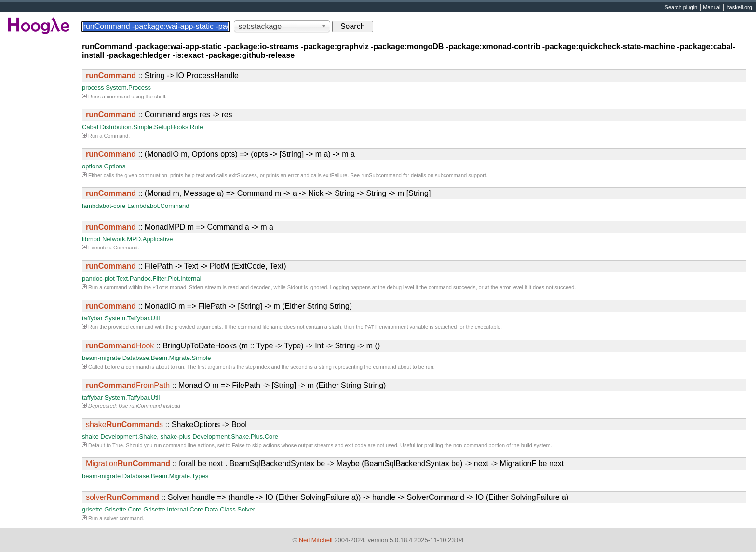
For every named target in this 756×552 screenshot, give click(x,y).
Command (116, 136)
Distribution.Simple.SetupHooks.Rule (152, 127)
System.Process (128, 88)
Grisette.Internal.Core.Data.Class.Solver (199, 511)
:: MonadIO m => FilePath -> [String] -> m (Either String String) (219, 307)
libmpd (91, 239)
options (92, 166)
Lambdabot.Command (158, 206)
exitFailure (335, 175)
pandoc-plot (98, 279)
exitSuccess (243, 175)
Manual (712, 8)
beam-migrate (101, 360)
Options (115, 166)
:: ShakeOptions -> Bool (166, 426)
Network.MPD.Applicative (138, 239)
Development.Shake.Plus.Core (235, 438)
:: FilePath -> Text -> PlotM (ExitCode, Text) (186, 266)
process (93, 88)
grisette (92, 511)
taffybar (92, 319)
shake (90, 438)
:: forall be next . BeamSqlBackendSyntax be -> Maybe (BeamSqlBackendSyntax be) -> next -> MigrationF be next (325, 465)
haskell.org (739, 8)
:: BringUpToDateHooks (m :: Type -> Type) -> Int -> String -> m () (233, 348)
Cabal (90, 127)
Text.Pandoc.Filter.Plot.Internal (159, 279)
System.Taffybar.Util (132, 319)
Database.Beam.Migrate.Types (165, 478)
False (238, 447)
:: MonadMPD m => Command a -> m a (180, 227)
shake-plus (176, 438)
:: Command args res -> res (159, 115)
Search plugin (681, 8)
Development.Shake (128, 438)
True (118, 447)
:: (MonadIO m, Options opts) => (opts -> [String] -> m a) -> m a (220, 154)
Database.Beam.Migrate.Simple (167, 360)
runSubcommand (381, 175)
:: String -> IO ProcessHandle (162, 76)
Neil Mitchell (316, 541)
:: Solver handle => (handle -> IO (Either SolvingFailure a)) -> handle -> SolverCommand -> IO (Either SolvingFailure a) (327, 499)
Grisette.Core (123, 511)
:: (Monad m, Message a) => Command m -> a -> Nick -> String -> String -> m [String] (258, 193)
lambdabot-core (104, 206)
